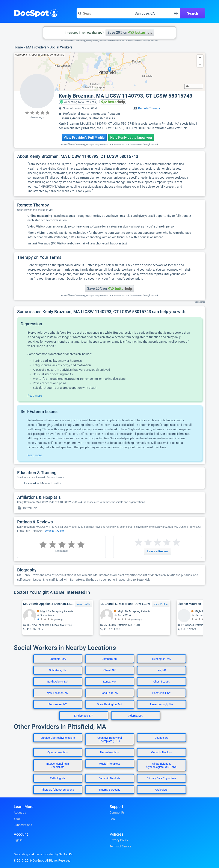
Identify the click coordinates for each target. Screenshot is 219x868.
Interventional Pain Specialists (58, 765)
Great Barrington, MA (109, 704)
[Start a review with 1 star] (139, 542)
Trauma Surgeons (109, 790)
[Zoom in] (200, 58)
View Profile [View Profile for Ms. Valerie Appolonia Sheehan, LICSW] (83, 604)
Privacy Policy (119, 840)
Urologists (161, 790)
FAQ (112, 819)
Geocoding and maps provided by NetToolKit (43, 854)
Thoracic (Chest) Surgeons (58, 790)
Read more (35, 396)
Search (193, 13)
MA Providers (36, 47)
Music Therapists (109, 764)
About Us (20, 812)
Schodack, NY (58, 670)
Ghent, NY (109, 670)
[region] (109, 72)
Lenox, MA (109, 682)
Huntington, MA (161, 659)
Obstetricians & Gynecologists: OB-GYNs (161, 765)
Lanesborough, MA (162, 704)
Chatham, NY (110, 659)
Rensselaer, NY (58, 704)
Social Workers (61, 47)
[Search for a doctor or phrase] (102, 13)
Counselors (162, 738)
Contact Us (117, 812)
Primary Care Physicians (161, 778)
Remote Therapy (149, 108)
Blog (17, 819)
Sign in (18, 840)
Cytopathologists (58, 752)
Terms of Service (120, 846)
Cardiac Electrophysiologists (58, 738)
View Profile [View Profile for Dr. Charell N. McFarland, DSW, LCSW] (161, 604)
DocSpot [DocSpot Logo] (35, 13)
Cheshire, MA (161, 682)
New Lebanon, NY (58, 693)
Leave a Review (54, 531)
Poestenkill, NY (162, 693)
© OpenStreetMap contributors (47, 55)
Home (18, 47)
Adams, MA (135, 716)
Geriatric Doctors (162, 752)
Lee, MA (162, 670)
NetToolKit (21, 55)
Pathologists (58, 778)
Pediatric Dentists (109, 778)
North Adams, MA (58, 682)
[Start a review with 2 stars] (143, 542)
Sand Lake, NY (109, 693)
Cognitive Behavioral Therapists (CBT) (110, 739)
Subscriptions (23, 825)
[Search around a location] (154, 13)
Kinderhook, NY (84, 716)
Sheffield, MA (58, 659)
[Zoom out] (200, 64)
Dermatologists (109, 752)
